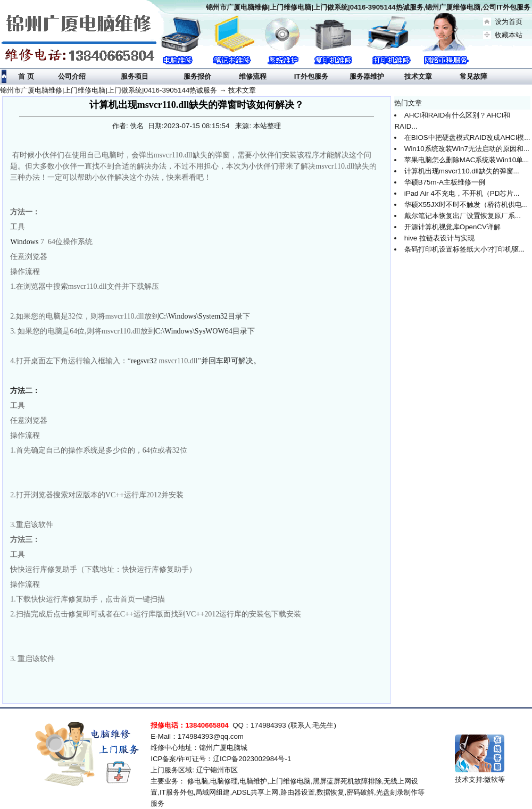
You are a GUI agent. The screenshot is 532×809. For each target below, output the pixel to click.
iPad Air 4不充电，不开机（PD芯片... (462, 193)
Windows (24, 242)
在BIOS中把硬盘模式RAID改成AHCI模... (467, 137)
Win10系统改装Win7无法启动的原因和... (467, 149)
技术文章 (242, 90)
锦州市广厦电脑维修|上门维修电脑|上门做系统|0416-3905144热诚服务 (109, 90)
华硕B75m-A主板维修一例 (445, 182)
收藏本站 (509, 35)
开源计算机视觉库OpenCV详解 (452, 227)
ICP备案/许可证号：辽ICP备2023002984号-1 (221, 759)
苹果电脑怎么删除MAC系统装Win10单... (467, 160)
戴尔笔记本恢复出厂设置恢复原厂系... (463, 216)
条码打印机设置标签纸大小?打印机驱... (465, 249)
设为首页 (509, 22)
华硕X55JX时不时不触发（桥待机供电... (466, 205)
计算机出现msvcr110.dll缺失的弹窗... (462, 171)
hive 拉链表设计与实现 (439, 238)
